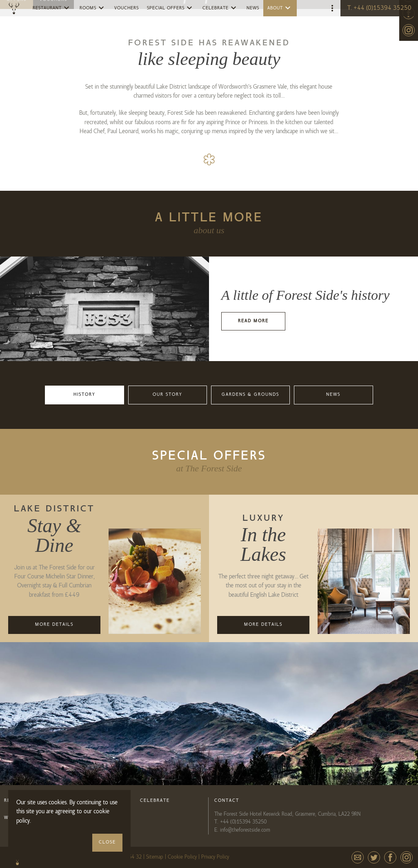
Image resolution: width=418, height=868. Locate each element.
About (280, 8)
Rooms (93, 8)
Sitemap (155, 857)
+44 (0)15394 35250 (243, 822)
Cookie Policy (182, 857)
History (84, 395)
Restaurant (52, 8)
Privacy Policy (215, 857)
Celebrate (220, 8)
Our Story (168, 395)
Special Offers (171, 8)
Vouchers (127, 8)
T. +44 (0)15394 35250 (379, 8)
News (253, 8)
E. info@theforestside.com (242, 830)
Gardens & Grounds (250, 395)
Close (107, 842)
